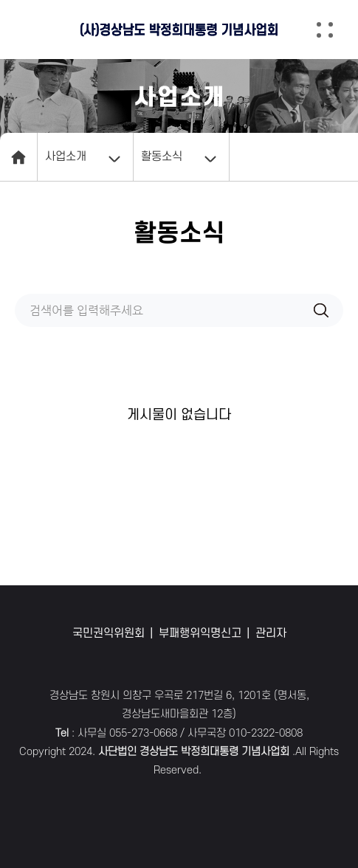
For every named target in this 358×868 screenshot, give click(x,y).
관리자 (271, 633)
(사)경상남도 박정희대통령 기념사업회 (179, 30)
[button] (336, 30)
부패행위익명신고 (200, 633)
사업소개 (66, 156)
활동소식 (162, 156)
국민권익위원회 (109, 633)
